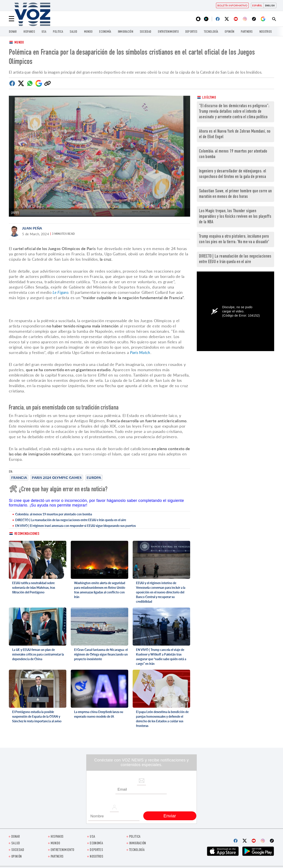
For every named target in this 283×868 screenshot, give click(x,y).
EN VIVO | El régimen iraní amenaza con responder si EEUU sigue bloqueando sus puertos (76, 526)
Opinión (229, 32)
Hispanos (29, 32)
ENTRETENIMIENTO (168, 32)
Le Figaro (60, 292)
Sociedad (145, 32)
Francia (19, 477)
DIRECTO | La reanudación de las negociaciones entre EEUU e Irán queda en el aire (71, 520)
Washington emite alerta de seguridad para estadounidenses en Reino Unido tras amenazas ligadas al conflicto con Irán (100, 590)
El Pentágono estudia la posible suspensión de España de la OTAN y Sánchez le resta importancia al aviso (37, 716)
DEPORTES (191, 32)
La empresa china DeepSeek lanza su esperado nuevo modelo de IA (99, 714)
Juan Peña (32, 228)
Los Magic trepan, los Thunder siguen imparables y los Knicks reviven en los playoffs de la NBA (235, 217)
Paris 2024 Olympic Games (57, 477)
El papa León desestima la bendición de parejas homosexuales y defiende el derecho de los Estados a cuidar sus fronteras (162, 719)
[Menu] (11, 19)
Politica (58, 32)
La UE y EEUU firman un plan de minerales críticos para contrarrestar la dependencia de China (38, 654)
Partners (247, 32)
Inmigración (125, 32)
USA (44, 32)
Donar (13, 32)
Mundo (88, 32)
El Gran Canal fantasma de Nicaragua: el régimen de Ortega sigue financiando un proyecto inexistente (101, 654)
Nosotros (266, 32)
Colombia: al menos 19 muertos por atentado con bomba (54, 514)
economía (105, 32)
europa (94, 477)
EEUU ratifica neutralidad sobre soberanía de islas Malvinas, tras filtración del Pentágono (34, 588)
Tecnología (211, 32)
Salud (74, 32)
